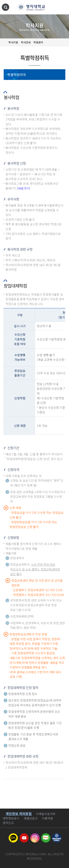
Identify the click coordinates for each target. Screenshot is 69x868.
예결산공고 (31, 818)
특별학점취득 (17, 75)
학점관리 (38, 42)
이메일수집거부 (46, 814)
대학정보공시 (11, 818)
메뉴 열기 (63, 7)
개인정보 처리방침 (19, 814)
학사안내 (26, 42)
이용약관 (47, 818)
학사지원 (13, 42)
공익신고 (8, 823)
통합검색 (6, 7)
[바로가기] (24, 188)
